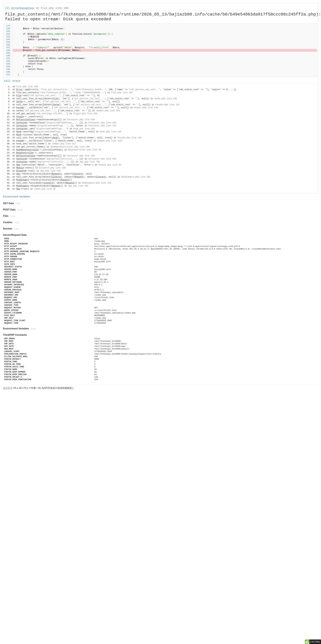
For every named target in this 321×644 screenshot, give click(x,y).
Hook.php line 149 (111, 132)
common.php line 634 (108, 111)
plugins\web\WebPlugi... (61, 123)
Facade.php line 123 (167, 105)
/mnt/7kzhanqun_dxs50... (90, 90)
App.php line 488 (50, 171)
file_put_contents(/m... (56, 90)
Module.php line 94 (110, 165)
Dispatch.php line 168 (52, 168)
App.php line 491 (78, 186)
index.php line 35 (45, 189)
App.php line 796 (90, 162)
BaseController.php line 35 (85, 150)
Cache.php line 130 (165, 99)
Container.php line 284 (102, 123)
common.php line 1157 (110, 141)
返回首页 (8, 388)
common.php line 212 (64, 144)
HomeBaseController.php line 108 (70, 147)
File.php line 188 (55, 8)
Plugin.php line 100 (85, 114)
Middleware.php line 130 (97, 183)
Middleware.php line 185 (136, 177)
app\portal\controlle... (61, 159)
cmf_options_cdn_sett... (145, 90)
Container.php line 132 (102, 126)
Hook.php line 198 (84, 129)
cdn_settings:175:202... (51, 114)
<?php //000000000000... (89, 93)
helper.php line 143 (146, 108)
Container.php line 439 (81, 120)
